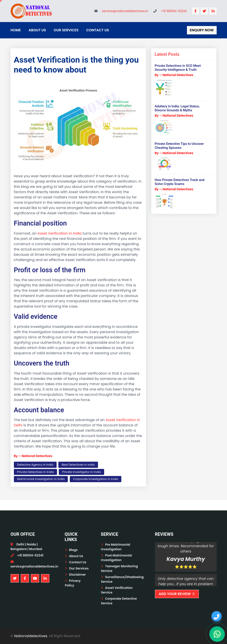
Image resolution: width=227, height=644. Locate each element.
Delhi (20, 544)
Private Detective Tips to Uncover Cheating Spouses (179, 146)
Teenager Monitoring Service (120, 568)
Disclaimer (78, 575)
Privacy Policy (73, 583)
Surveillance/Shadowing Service (122, 579)
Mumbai (36, 549)
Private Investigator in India (81, 472)
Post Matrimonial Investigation (116, 558)
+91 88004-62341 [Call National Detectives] (174, 11)
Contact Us (98, 30)
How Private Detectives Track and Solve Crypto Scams (179, 182)
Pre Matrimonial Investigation (116, 547)
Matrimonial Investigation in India (41, 479)
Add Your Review (177, 594)
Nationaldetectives (31, 636)
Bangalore (19, 549)
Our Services (66, 30)
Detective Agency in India (35, 465)
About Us (37, 30)
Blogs (73, 550)
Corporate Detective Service (119, 601)
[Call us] (217, 616)
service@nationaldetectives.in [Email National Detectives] (125, 11)
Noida (31, 544)
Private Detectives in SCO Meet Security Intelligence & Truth (178, 68)
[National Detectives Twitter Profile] (204, 11)
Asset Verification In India (60, 233)
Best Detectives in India (78, 465)
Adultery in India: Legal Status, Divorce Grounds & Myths (177, 108)
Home (16, 30)
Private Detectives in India (36, 472)
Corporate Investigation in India (96, 479)
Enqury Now (202, 30)
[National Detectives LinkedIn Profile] (213, 11)
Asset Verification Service (117, 590)
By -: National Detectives (33, 456)
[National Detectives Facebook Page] (196, 11)
